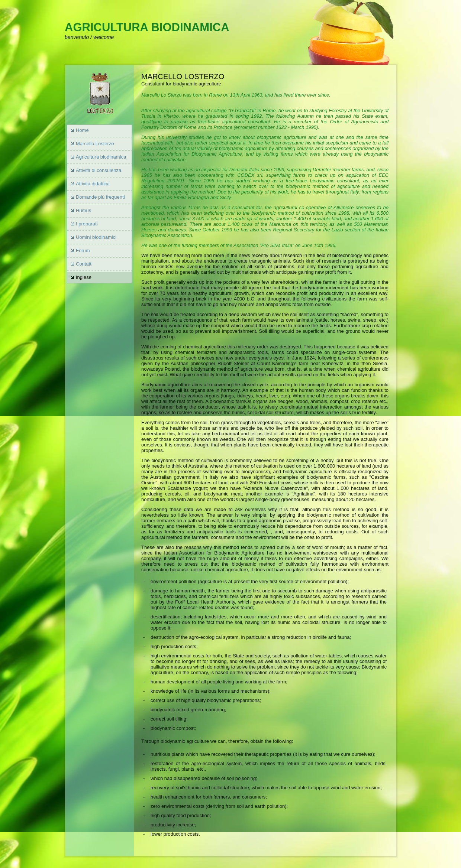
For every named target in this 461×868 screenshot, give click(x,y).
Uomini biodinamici (96, 237)
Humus (83, 210)
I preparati (87, 224)
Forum (83, 251)
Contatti (84, 264)
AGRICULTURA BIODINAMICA (147, 27)
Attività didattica (93, 184)
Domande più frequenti (100, 197)
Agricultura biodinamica (101, 157)
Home (82, 130)
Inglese (84, 277)
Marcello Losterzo (95, 144)
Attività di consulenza (99, 170)
